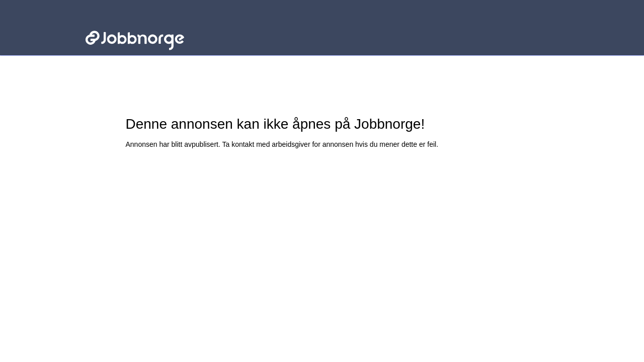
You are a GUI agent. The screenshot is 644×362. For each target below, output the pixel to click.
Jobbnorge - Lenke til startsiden (135, 24)
